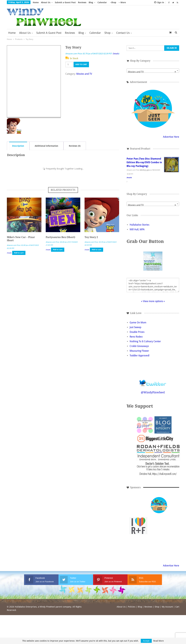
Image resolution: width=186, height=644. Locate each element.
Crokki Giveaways (139, 346)
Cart (177, 607)
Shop (114, 2)
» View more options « (153, 301)
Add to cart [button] (19, 253)
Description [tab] (18, 146)
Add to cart (81, 64)
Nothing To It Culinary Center (145, 341)
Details (116, 54)
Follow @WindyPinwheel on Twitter (153, 381)
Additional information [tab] (46, 146)
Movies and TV (84, 74)
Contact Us (123, 33)
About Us (46, 2)
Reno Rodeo (136, 337)
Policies (132, 607)
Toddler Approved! (140, 356)
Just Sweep (135, 327)
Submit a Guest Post (65, 2)
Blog (91, 2)
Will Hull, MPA (137, 229)
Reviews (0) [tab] (75, 146)
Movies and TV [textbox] (152, 72)
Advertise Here (171, 137)
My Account (167, 607)
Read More (159, 641)
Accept (146, 641)
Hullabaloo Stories (139, 225)
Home (36, 2)
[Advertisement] (159, 526)
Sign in (159, 2)
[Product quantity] (69, 64)
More (122, 2)
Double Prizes (137, 332)
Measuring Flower (139, 351)
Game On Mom (138, 323)
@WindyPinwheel (153, 392)
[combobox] (153, 71)
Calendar (102, 2)
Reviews (82, 2)
